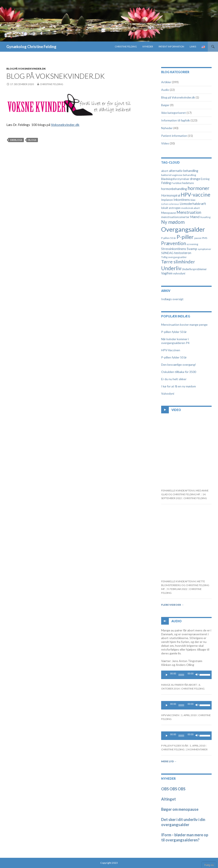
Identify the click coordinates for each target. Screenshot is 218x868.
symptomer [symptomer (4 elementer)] (204, 249)
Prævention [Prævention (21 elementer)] (174, 243)
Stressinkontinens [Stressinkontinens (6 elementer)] (174, 249)
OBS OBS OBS (173, 789)
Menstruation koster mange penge (184, 325)
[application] (186, 675)
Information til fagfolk (176, 120)
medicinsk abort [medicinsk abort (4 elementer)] (190, 208)
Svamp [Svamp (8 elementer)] (192, 249)
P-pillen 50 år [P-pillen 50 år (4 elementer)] (169, 238)
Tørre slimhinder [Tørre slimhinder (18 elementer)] (178, 262)
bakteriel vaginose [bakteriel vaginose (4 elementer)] (172, 175)
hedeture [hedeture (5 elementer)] (188, 183)
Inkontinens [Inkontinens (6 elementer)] (182, 200)
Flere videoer (173, 605)
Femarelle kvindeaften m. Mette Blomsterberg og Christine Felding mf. (185, 585)
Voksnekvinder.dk (65, 125)
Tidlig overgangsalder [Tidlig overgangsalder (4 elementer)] (174, 257)
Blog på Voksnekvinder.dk (26, 69)
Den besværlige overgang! (179, 365)
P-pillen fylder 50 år (174, 332)
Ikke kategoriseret (174, 113)
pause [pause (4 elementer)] (198, 238)
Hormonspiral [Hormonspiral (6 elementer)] (171, 195)
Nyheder (148, 46)
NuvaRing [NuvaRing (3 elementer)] (205, 217)
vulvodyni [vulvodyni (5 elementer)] (179, 273)
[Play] (167, 675)
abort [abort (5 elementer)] (165, 171)
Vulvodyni (168, 393)
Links (193, 46)
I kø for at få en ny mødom (179, 386)
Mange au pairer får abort (179, 685)
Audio (165, 90)
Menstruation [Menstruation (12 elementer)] (189, 212)
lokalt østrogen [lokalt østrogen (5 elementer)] (171, 208)
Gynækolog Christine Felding (31, 47)
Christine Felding (126, 46)
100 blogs (16, 140)
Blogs (32, 140)
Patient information (171, 46)
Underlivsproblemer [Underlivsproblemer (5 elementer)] (194, 269)
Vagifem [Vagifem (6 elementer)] (167, 273)
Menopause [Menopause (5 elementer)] (169, 213)
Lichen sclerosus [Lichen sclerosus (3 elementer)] (170, 204)
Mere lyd (169, 761)
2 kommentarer (197, 749)
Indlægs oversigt (172, 299)
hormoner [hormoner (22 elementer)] (199, 188)
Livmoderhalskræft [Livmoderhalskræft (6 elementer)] (193, 204)
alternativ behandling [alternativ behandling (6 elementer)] (184, 171)
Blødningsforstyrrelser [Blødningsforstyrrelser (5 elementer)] (175, 179)
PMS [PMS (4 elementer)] (205, 238)
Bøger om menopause (180, 809)
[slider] (181, 675)
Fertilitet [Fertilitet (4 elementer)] (177, 183)
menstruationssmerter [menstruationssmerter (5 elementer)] (175, 217)
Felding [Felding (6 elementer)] (166, 183)
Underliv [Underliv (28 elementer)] (171, 268)
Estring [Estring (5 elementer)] (205, 179)
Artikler (166, 82)
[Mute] (197, 675)
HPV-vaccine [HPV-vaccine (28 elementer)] (196, 195)
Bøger (165, 105)
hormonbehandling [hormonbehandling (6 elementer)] (174, 189)
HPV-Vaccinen (171, 350)
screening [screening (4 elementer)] (192, 244)
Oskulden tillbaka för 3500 (179, 372)
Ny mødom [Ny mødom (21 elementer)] (173, 222)
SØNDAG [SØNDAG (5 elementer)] (167, 253)
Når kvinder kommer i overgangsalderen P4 (175, 341)
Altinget (169, 799)
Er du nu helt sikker (174, 379)
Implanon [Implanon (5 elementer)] (167, 200)
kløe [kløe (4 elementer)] (193, 200)
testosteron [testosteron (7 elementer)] (183, 253)
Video (165, 143)
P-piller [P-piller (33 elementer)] (185, 237)
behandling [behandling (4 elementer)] (190, 175)
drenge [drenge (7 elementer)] (195, 179)
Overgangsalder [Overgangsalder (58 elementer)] (183, 229)
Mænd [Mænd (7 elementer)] (195, 217)
